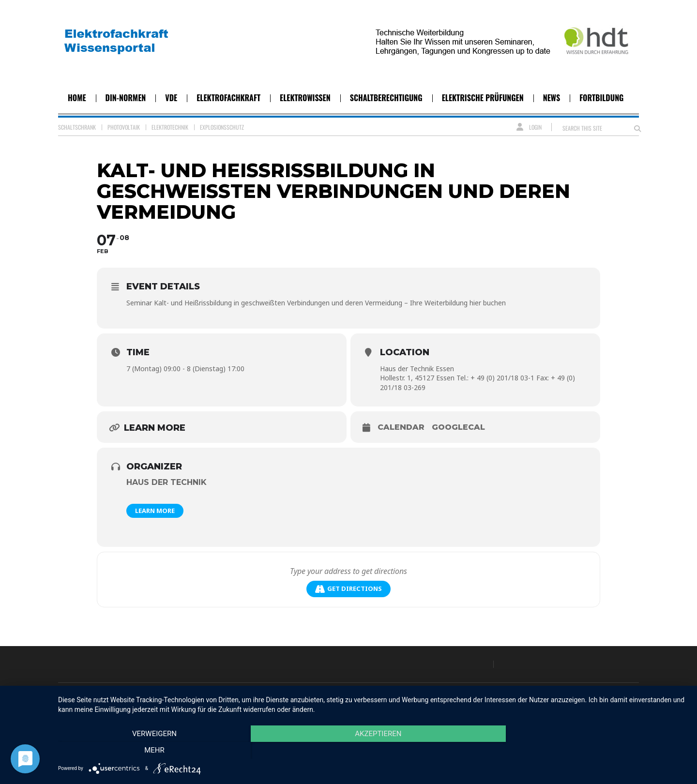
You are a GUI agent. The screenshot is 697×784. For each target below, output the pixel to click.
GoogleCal (458, 427)
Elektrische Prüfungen (483, 98)
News (552, 98)
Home (77, 98)
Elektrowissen (305, 98)
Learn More (155, 511)
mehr (593, 751)
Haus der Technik (167, 482)
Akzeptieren (373, 751)
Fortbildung (601, 98)
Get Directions (348, 589)
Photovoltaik (124, 127)
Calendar (401, 427)
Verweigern (152, 751)
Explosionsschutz (222, 127)
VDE (171, 98)
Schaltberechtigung (386, 98)
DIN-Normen (126, 98)
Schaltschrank (77, 127)
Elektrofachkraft (228, 98)
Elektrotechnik (170, 127)
